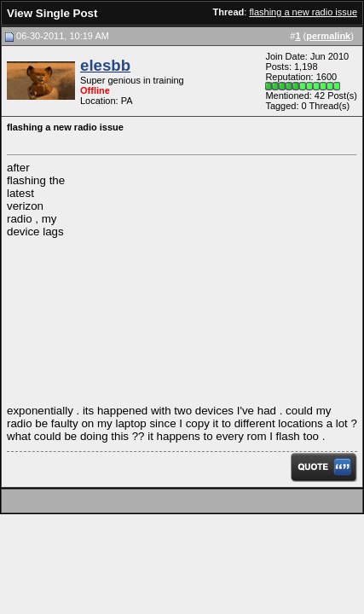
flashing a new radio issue (303, 12)
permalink (328, 36)
